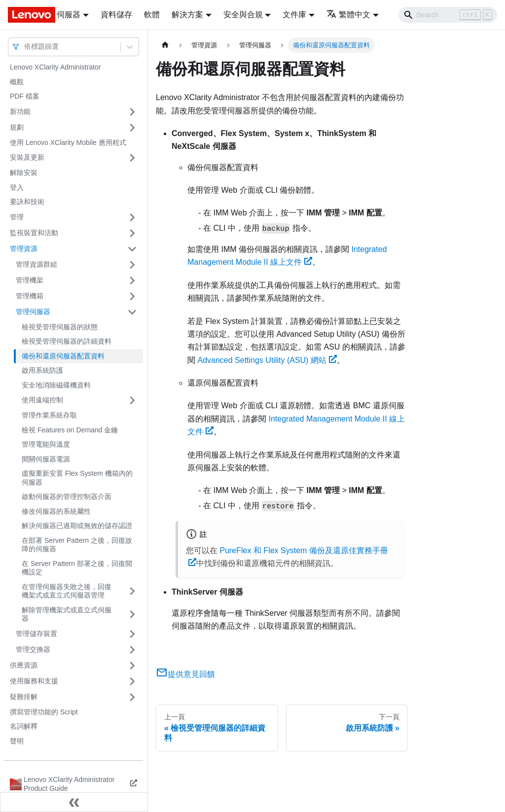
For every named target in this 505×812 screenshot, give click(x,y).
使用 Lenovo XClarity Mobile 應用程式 (68, 142)
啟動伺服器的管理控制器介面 (67, 496)
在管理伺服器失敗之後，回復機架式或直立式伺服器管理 (67, 591)
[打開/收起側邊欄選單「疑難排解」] (132, 697)
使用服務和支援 (34, 681)
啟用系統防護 (42, 370)
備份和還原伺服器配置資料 (63, 356)
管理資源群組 (36, 264)
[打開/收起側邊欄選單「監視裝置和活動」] (132, 233)
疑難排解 (24, 697)
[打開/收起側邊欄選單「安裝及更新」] (132, 158)
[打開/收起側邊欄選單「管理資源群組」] (132, 265)
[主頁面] (165, 45)
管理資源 (24, 248)
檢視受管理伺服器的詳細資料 (67, 341)
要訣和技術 (27, 202)
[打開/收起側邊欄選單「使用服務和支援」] (132, 681)
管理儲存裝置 (36, 634)
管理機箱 (30, 296)
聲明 (17, 741)
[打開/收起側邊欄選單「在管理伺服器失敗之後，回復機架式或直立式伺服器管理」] (132, 591)
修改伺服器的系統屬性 (56, 511)
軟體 (152, 15)
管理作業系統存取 (49, 415)
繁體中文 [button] (348, 15)
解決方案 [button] (187, 15)
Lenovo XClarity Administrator (55, 67)
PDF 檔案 (25, 96)
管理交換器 (33, 649)
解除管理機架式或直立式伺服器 (67, 614)
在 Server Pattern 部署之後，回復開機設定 (77, 568)
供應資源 (24, 665)
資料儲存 (116, 15)
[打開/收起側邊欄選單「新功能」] (132, 112)
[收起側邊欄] (74, 802)
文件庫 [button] (294, 15)
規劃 (17, 127)
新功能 (20, 111)
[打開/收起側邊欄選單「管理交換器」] (132, 650)
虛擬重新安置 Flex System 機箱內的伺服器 (77, 478)
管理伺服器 (33, 312)
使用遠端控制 (42, 400)
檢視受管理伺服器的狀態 (60, 327)
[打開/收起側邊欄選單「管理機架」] (132, 281)
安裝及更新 (27, 157)
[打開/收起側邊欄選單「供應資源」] (132, 666)
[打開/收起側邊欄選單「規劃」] (132, 128)
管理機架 (30, 280)
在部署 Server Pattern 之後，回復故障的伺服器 (77, 545)
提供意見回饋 (185, 674)
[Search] (448, 15)
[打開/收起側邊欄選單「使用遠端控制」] (132, 400)
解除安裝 (24, 173)
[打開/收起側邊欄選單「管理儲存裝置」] (132, 634)
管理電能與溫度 (46, 444)
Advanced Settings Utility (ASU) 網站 (267, 360)
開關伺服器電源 (46, 459)
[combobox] (25, 47)
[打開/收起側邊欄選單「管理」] (132, 217)
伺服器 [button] (69, 15)
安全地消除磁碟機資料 (56, 385)
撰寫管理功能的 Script (44, 712)
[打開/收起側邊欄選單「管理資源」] (132, 249)
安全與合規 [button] (243, 15)
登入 (17, 187)
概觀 (17, 82)
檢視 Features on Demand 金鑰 (70, 430)
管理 (17, 217)
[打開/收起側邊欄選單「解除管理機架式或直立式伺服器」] (132, 615)
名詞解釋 (24, 726)
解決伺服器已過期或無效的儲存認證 (77, 526)
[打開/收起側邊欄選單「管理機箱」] (132, 296)
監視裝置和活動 (34, 233)
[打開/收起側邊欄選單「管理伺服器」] (132, 312)
